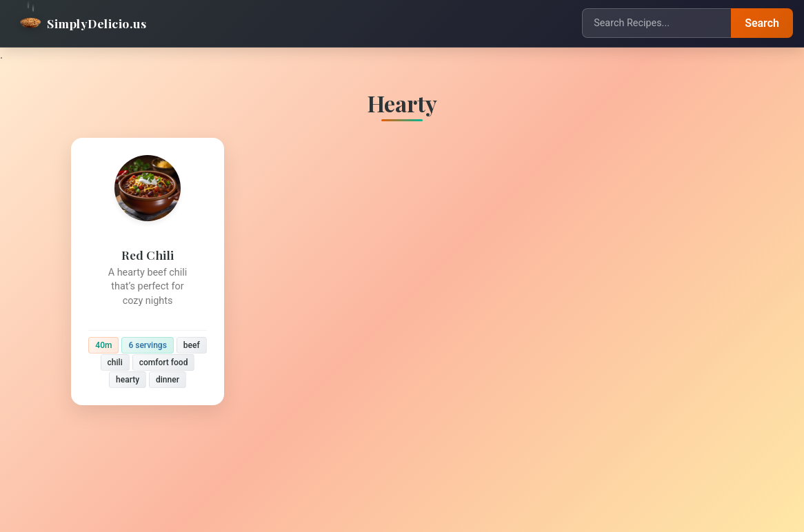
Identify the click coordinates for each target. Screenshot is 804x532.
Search (762, 23)
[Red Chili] (148, 272)
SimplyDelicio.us (83, 23)
